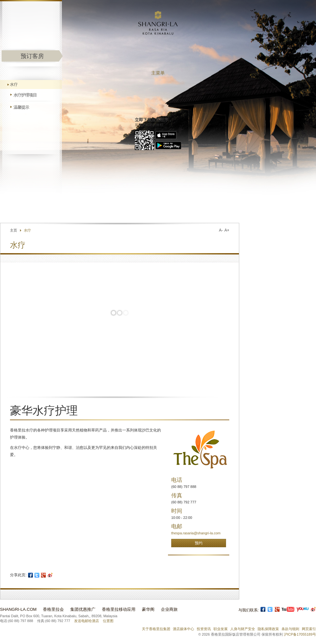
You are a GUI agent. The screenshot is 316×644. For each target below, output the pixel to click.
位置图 (108, 621)
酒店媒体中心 (183, 629)
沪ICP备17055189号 (300, 634)
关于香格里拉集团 (156, 629)
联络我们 (171, 208)
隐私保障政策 (268, 629)
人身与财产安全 (243, 629)
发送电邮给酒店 (87, 621)
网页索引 (309, 629)
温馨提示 (21, 107)
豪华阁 (148, 609)
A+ (227, 230)
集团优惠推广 (83, 609)
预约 (199, 543)
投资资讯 (204, 629)
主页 (14, 230)
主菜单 (158, 73)
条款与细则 (290, 629)
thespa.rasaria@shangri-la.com (196, 533)
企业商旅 (169, 609)
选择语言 (227, 208)
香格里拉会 (53, 609)
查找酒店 (195, 208)
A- (221, 230)
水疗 (14, 84)
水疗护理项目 (25, 95)
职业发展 (221, 629)
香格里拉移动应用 (119, 609)
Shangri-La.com (18, 609)
